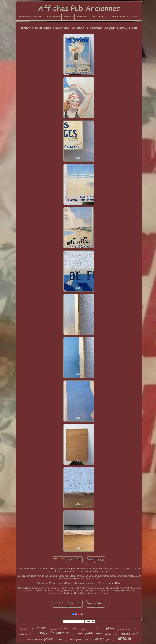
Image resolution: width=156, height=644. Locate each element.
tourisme (24, 629)
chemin (39, 640)
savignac (23, 634)
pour (79, 639)
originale (46, 633)
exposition (64, 629)
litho (33, 633)
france (49, 639)
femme (108, 634)
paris (136, 633)
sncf (32, 628)
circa (135, 628)
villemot (116, 634)
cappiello (30, 640)
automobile (120, 629)
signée (75, 629)
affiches (109, 628)
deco (72, 639)
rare (80, 633)
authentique (88, 640)
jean (108, 639)
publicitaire (94, 633)
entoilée (63, 633)
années (59, 639)
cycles (83, 629)
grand (114, 640)
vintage (99, 639)
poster (42, 628)
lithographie (53, 629)
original (125, 634)
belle (66, 640)
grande (128, 629)
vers (73, 634)
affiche (124, 638)
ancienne (95, 628)
